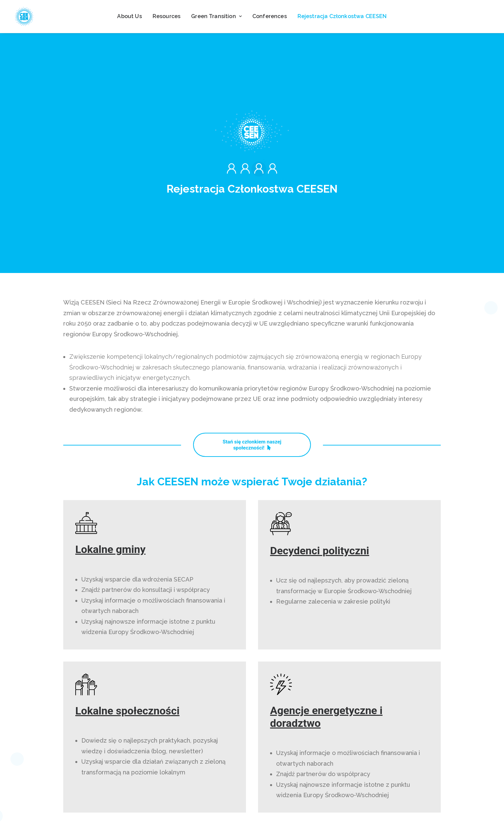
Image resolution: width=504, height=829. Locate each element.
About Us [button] (129, 16)
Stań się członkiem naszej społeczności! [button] (253, 314)
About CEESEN (197, 765)
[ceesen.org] (24, 16)
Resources (196, 779)
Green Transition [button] (216, 16)
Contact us (196, 806)
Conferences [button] (270, 16)
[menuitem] (129, 16)
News (196, 792)
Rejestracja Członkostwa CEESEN (342, 16)
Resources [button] (166, 16)
